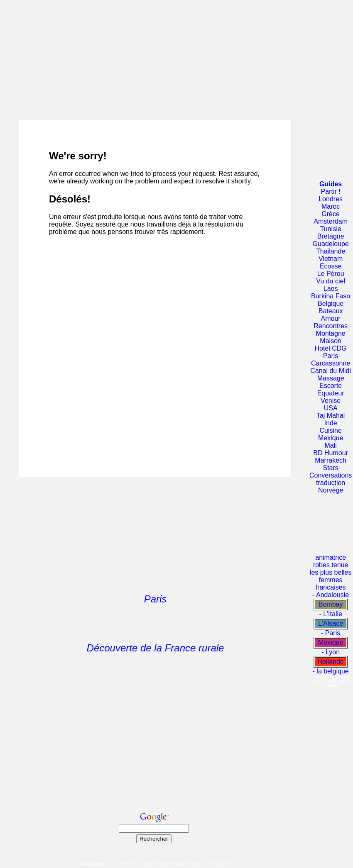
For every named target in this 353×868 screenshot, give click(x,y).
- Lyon (331, 652)
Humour (336, 453)
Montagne (331, 333)
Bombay (331, 604)
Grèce (331, 214)
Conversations (331, 475)
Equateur (331, 393)
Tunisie (331, 229)
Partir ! (331, 191)
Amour (331, 318)
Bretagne (331, 236)
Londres (331, 199)
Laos (331, 289)
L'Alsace (331, 623)
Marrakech (331, 460)
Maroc (331, 206)
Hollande (331, 662)
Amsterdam (331, 221)
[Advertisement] (118, 60)
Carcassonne (331, 363)
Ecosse (331, 266)
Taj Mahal (331, 416)
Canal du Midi (331, 371)
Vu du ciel (331, 281)
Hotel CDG (330, 348)
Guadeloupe (331, 244)
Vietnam (331, 259)
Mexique (331, 438)
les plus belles (331, 572)
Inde (331, 423)
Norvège (331, 490)
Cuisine (330, 430)
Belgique (331, 304)
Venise (331, 401)
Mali (330, 445)
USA (331, 408)
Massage (331, 378)
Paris (156, 599)
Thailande (331, 251)
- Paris (331, 633)
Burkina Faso (331, 296)
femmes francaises (331, 584)
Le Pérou (331, 274)
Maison (331, 341)
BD (318, 453)
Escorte (331, 386)
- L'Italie (331, 614)
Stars (330, 468)
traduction (331, 483)
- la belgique (331, 671)
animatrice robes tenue (331, 561)
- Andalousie (331, 595)
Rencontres (331, 326)
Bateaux (331, 311)
